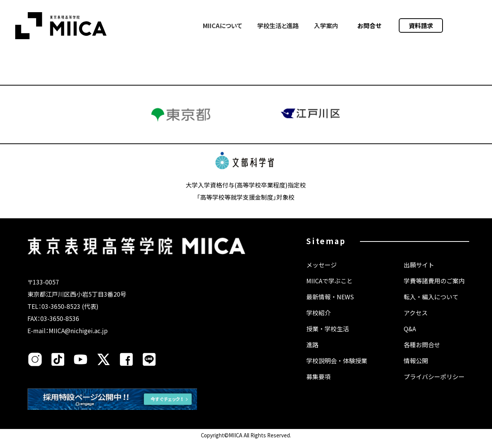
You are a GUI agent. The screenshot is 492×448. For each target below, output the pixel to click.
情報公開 (416, 368)
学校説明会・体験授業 (337, 368)
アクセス (416, 320)
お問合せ (369, 25)
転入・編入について (431, 304)
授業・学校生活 (328, 336)
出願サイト (419, 272)
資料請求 (421, 25)
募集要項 (318, 384)
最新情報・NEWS (330, 304)
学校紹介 (318, 320)
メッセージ (322, 272)
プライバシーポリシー (434, 384)
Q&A (410, 336)
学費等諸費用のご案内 (434, 288)
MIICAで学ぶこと (330, 288)
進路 (312, 352)
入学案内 (326, 25)
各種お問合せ (422, 352)
